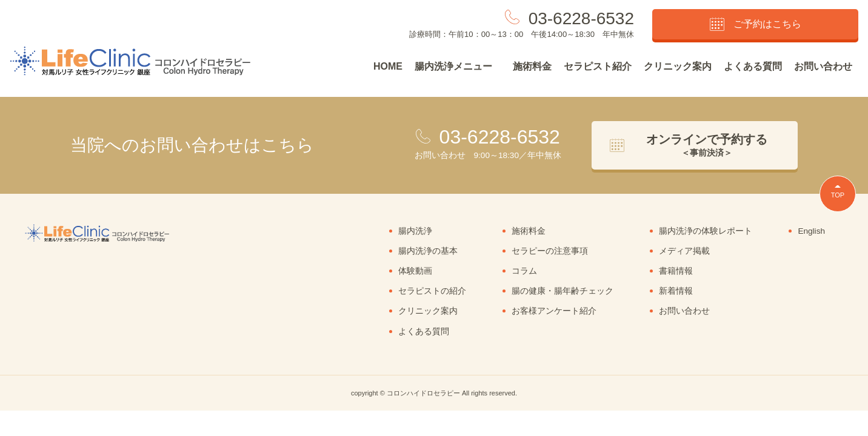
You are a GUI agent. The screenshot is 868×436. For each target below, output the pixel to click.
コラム (524, 271)
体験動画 (415, 271)
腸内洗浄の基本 (428, 251)
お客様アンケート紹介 (554, 311)
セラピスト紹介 (598, 66)
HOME (388, 66)
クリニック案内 (678, 66)
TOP (838, 195)
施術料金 (532, 66)
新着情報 (676, 291)
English (811, 231)
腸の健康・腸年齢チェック (563, 291)
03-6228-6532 (581, 18)
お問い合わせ (823, 66)
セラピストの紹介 (432, 291)
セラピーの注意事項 (550, 251)
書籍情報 (676, 271)
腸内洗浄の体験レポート (706, 231)
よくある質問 (753, 66)
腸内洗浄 (415, 231)
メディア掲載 (684, 251)
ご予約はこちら (756, 24)
